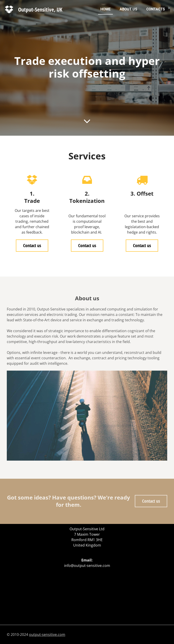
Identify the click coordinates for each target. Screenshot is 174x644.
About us (128, 9)
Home (105, 9)
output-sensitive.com (47, 635)
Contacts (156, 9)
